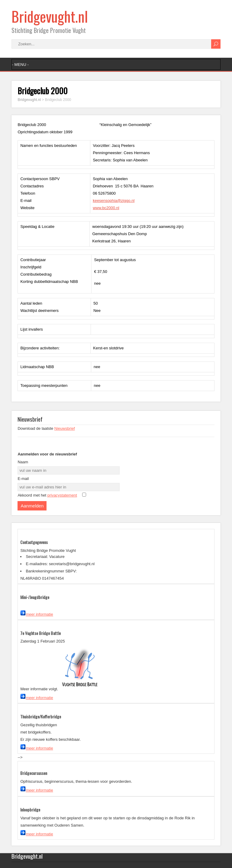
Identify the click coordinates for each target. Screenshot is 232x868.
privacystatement (62, 495)
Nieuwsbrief (65, 428)
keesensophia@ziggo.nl (114, 201)
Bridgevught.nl (50, 16)
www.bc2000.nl (106, 208)
